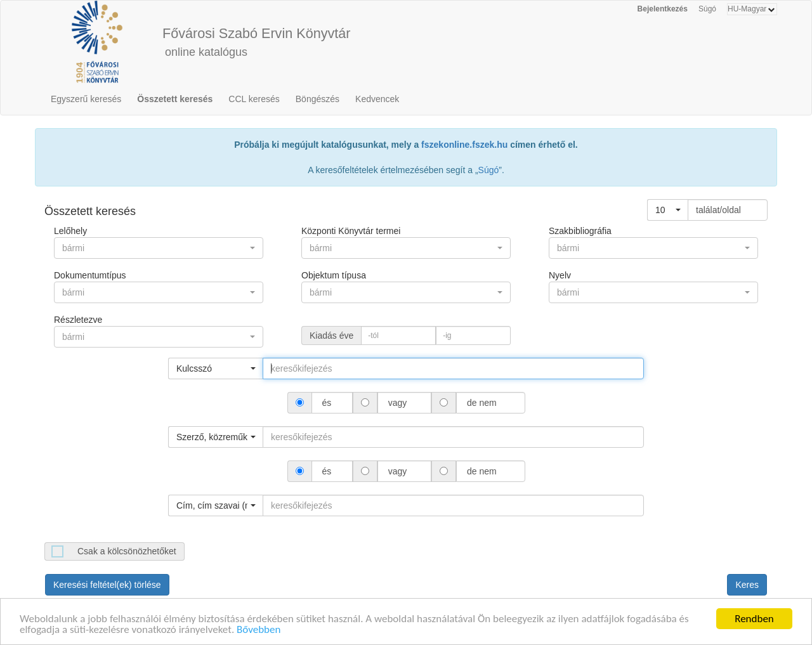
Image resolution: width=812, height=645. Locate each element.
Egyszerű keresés (86, 99)
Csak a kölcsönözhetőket (127, 551)
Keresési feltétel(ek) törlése (107, 585)
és (327, 403)
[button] (668, 210)
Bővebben (259, 632)
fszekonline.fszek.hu (464, 145)
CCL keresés (254, 99)
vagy (397, 403)
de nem (481, 403)
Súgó (707, 9)
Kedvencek (377, 99)
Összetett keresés (175, 99)
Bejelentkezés (663, 9)
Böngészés (318, 99)
